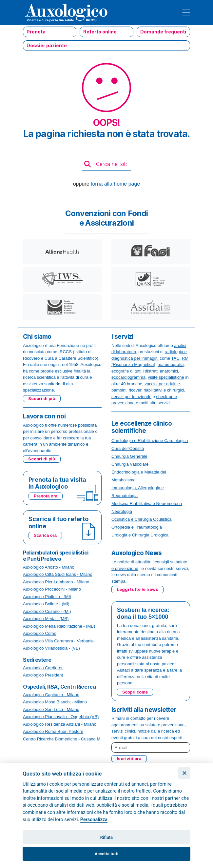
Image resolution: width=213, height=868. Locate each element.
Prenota (36, 32)
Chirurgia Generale (129, 456)
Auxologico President (43, 675)
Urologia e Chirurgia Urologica (140, 535)
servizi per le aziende (131, 397)
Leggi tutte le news (137, 589)
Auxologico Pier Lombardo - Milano (56, 582)
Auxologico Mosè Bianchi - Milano (55, 702)
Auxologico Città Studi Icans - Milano (58, 574)
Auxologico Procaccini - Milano (52, 589)
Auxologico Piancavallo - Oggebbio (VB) (61, 717)
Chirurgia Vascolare (130, 464)
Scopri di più (42, 398)
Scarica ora (45, 535)
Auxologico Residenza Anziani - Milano (60, 724)
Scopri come (135, 692)
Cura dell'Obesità (128, 448)
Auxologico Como (40, 633)
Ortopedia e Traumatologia (137, 527)
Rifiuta (106, 837)
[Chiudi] (184, 773)
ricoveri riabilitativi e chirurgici (156, 390)
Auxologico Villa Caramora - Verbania (58, 641)
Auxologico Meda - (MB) (46, 619)
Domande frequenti (163, 32)
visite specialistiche (166, 377)
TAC (175, 358)
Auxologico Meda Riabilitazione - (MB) (59, 626)
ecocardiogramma (128, 377)
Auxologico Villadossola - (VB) (51, 648)
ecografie (120, 371)
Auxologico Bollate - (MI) (46, 604)
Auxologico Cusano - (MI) (47, 611)
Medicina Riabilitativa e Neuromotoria (147, 504)
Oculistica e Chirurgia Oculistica (142, 519)
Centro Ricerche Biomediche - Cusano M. (62, 739)
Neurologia (122, 511)
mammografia (171, 364)
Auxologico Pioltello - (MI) (47, 597)
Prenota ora (46, 496)
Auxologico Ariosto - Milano (49, 567)
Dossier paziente (47, 45)
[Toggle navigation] (186, 12)
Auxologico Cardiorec (43, 668)
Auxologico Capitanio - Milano (51, 695)
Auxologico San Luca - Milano (51, 709)
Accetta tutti (107, 854)
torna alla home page (115, 184)
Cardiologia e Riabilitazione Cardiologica (150, 441)
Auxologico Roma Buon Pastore (53, 731)
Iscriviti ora (129, 758)
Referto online (100, 32)
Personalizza (94, 820)
